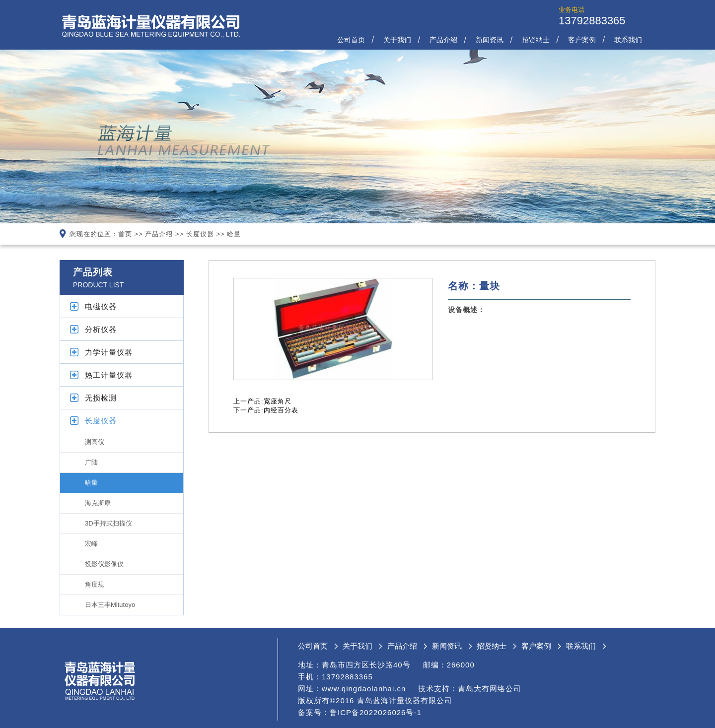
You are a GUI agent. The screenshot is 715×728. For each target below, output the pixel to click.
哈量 (234, 234)
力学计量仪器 (109, 352)
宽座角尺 (278, 401)
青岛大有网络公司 (490, 689)
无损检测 (101, 398)
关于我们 (397, 40)
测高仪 (95, 442)
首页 (125, 234)
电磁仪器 (101, 306)
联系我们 (628, 40)
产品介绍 (443, 40)
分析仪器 (101, 329)
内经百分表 (281, 410)
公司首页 (351, 40)
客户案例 (582, 40)
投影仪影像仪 (104, 564)
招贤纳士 (536, 40)
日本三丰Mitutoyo (110, 605)
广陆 (91, 462)
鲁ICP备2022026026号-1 (376, 712)
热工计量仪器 (109, 375)
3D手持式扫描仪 (108, 523)
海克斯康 (98, 503)
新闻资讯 (490, 40)
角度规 (95, 584)
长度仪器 (200, 234)
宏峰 (91, 544)
